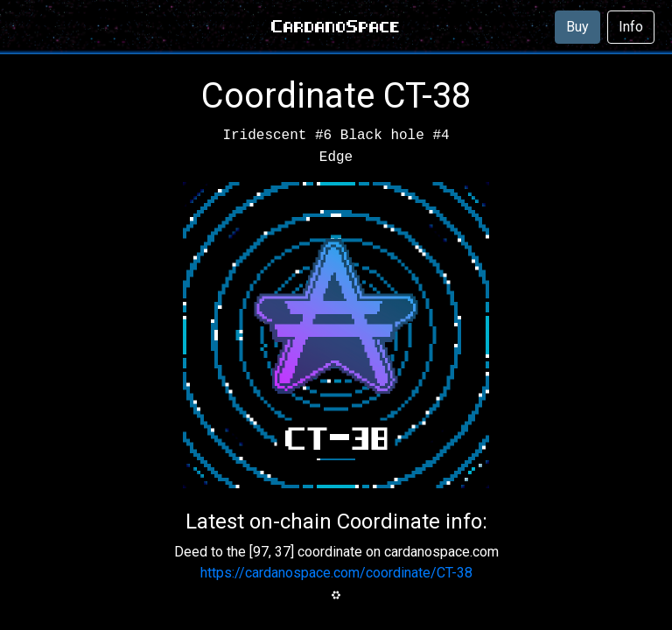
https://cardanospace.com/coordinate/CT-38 (336, 573)
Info (631, 27)
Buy (577, 27)
